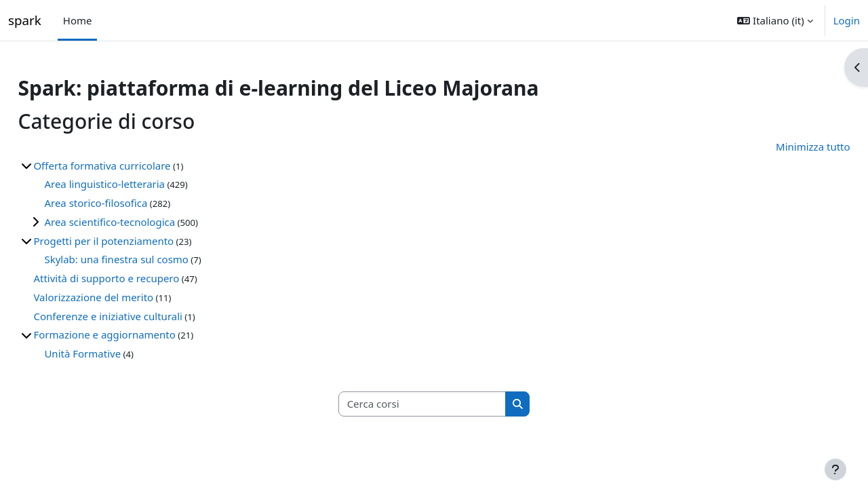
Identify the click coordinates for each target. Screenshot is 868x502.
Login (847, 20)
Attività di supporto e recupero (137, 278)
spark (25, 20)
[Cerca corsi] (422, 404)
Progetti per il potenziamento (134, 241)
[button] (775, 20)
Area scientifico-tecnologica (140, 222)
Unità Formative (113, 353)
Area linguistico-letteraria (135, 184)
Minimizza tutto (783, 147)
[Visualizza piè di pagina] (835, 469)
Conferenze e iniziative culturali (138, 316)
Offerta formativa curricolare (132, 166)
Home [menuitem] (78, 20)
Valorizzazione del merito (124, 297)
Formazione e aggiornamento (135, 334)
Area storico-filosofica (126, 203)
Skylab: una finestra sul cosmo (147, 259)
